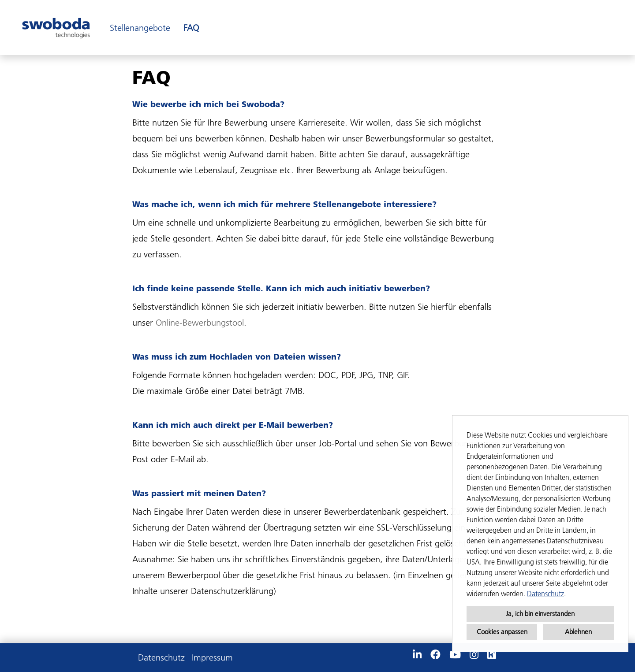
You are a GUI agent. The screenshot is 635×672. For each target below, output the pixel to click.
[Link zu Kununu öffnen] (492, 655)
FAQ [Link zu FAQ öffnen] (191, 28)
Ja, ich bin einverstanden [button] (540, 614)
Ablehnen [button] (578, 632)
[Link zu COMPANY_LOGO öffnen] (56, 28)
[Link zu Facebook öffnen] (435, 655)
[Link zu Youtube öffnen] (455, 655)
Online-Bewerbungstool (200, 323)
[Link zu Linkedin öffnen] (417, 655)
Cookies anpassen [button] (502, 632)
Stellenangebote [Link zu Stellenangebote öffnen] (140, 28)
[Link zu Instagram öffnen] (474, 655)
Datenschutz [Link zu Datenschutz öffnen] (161, 657)
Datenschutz (545, 594)
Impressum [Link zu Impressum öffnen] (212, 657)
